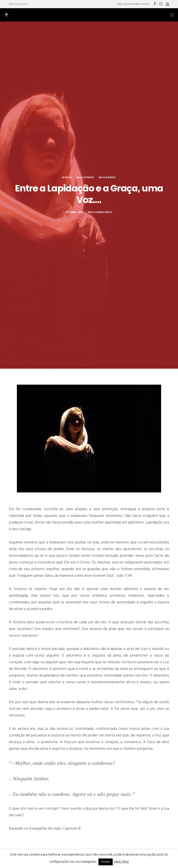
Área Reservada (18, 4)
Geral (67, 177)
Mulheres (86, 177)
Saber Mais (121, 862)
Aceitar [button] (106, 862)
